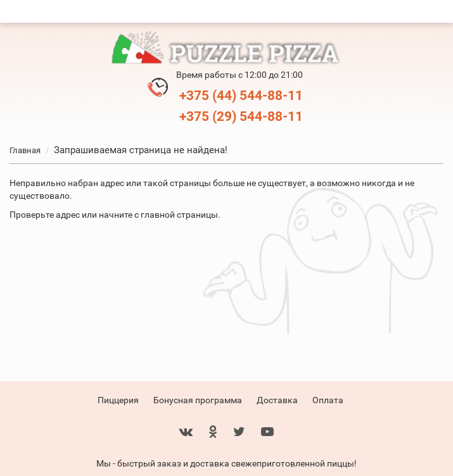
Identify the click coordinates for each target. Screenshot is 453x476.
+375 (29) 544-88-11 (241, 116)
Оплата (328, 400)
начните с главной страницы (158, 215)
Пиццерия (118, 400)
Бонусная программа (198, 400)
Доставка (277, 400)
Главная (25, 150)
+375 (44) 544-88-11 (241, 96)
